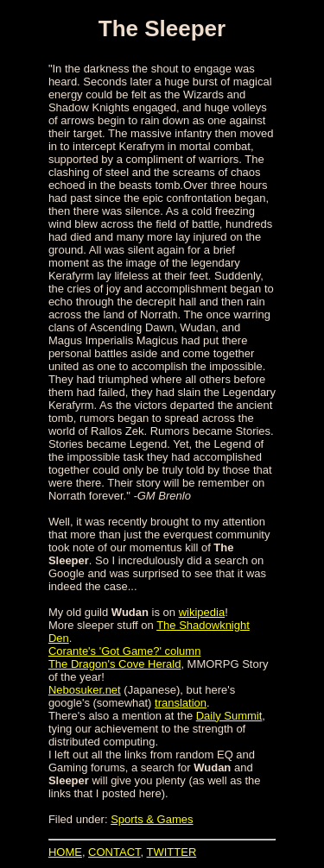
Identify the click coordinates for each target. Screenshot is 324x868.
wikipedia (202, 612)
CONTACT (114, 852)
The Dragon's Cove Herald (115, 664)
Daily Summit (229, 716)
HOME (65, 852)
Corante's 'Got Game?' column (125, 651)
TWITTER (172, 852)
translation (181, 703)
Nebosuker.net (85, 690)
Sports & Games (152, 819)
